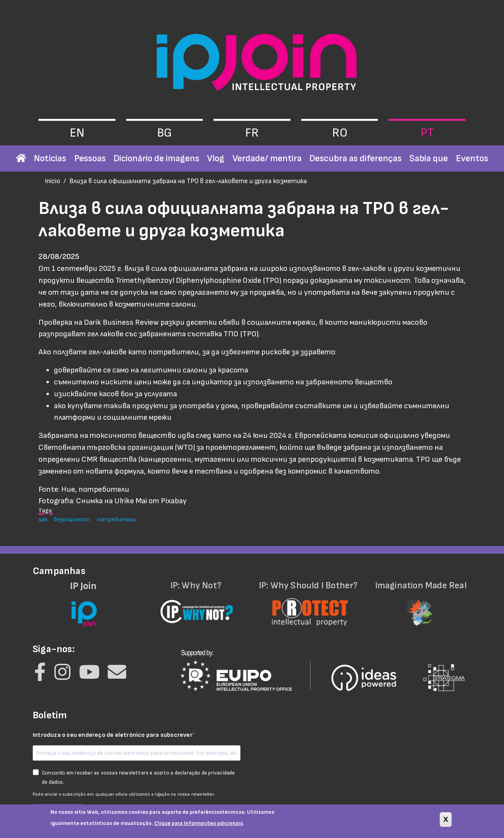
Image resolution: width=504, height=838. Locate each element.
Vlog (216, 158)
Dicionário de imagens (156, 158)
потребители (116, 519)
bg (164, 133)
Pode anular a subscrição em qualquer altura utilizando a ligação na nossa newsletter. (124, 794)
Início (53, 181)
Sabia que (429, 158)
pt (427, 133)
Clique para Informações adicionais (199, 825)
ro (340, 133)
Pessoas (90, 158)
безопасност (72, 519)
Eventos (472, 158)
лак (43, 519)
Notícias (50, 158)
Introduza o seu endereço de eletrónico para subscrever (113, 735)
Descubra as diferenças (355, 158)
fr (252, 133)
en (77, 133)
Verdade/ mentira (267, 158)
